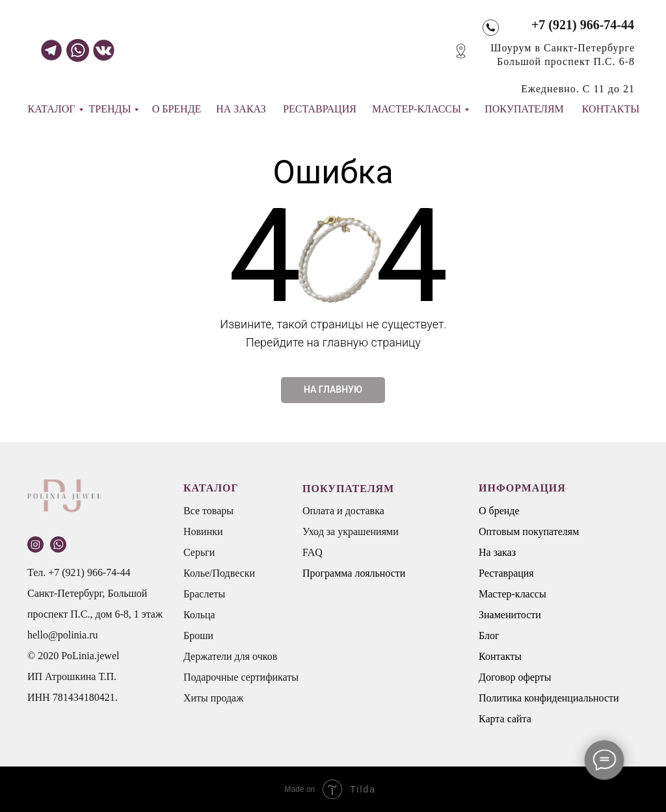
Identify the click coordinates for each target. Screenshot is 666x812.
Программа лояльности (354, 573)
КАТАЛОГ (51, 109)
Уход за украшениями (351, 531)
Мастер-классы (513, 594)
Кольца (199, 615)
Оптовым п (503, 531)
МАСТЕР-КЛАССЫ (417, 109)
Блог (489, 635)
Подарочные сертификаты (241, 677)
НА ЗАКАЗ (241, 109)
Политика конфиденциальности (549, 698)
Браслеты (204, 594)
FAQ (313, 552)
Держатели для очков (230, 656)
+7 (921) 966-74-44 (583, 25)
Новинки (203, 531)
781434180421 (84, 697)
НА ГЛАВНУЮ (333, 389)
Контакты (500, 656)
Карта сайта (505, 719)
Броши (198, 635)
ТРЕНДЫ (110, 109)
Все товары (208, 511)
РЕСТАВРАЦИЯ (320, 109)
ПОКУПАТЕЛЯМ (524, 109)
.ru (92, 635)
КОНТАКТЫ (611, 109)
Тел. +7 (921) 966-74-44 (79, 572)
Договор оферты (515, 677)
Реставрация (506, 573)
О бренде (499, 511)
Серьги (199, 552)
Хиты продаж (213, 698)
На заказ (497, 552)
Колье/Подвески (219, 573)
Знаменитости (510, 615)
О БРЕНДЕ (177, 109)
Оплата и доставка (343, 511)
